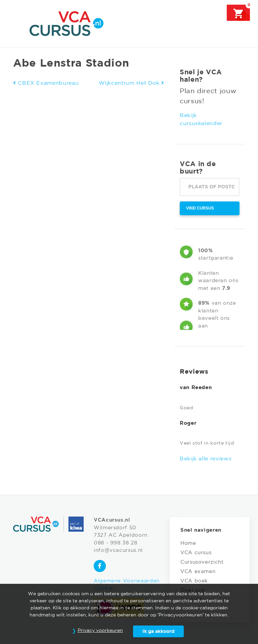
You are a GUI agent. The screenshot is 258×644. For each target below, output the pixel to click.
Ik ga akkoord (158, 632)
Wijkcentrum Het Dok (132, 83)
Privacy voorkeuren (100, 631)
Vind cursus (200, 208)
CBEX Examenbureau (46, 83)
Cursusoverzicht (202, 562)
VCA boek (194, 581)
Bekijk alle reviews (206, 459)
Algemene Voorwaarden (127, 581)
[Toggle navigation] (17, 23)
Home (188, 543)
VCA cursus (196, 553)
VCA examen (198, 572)
